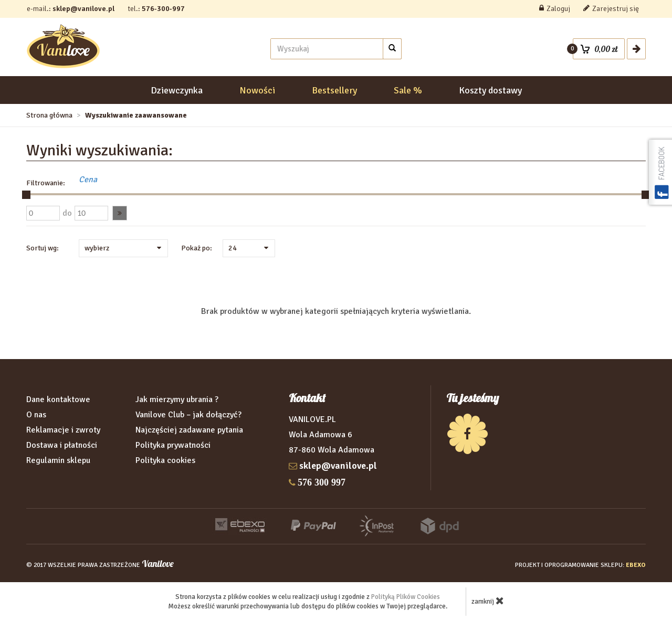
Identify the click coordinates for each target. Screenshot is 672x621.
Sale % (408, 90)
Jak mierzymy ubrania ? (177, 399)
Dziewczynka (177, 90)
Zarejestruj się (611, 9)
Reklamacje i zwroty (63, 430)
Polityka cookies (165, 460)
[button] (120, 213)
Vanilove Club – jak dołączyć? (188, 415)
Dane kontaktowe (58, 399)
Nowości (257, 90)
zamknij (488, 601)
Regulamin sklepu (58, 460)
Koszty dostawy (490, 90)
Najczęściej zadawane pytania (189, 430)
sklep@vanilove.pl (83, 9)
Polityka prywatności (173, 445)
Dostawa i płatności (62, 445)
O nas (36, 415)
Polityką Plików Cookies (406, 597)
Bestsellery (334, 90)
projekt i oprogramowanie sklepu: (580, 565)
